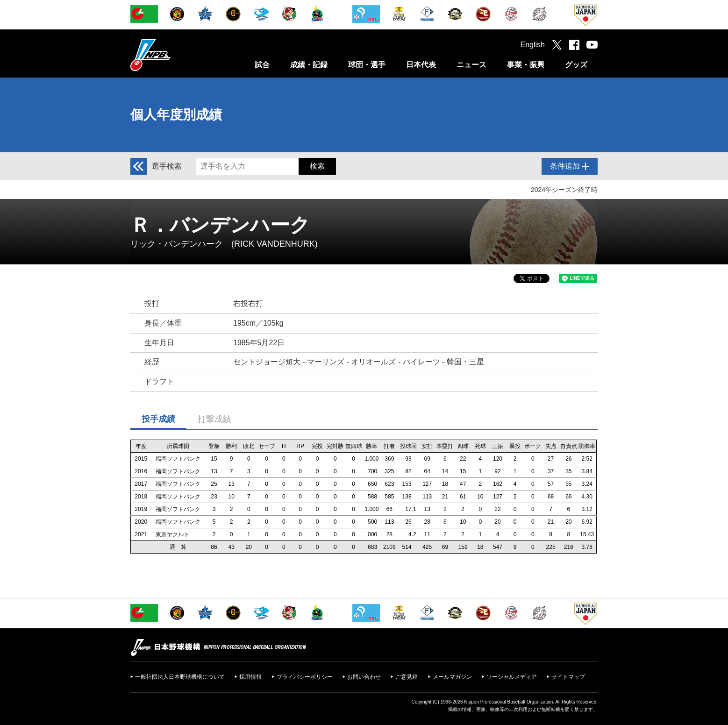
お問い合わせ (364, 677)
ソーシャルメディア (512, 677)
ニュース (471, 65)
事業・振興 (526, 65)
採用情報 (250, 677)
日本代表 (421, 65)
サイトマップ (568, 677)
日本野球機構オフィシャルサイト (174, 55)
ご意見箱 (407, 677)
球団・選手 (367, 65)
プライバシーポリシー (305, 677)
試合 (262, 65)
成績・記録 (309, 65)
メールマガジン (452, 677)
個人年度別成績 (176, 115)
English (533, 45)
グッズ (576, 65)
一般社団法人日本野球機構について (180, 677)
